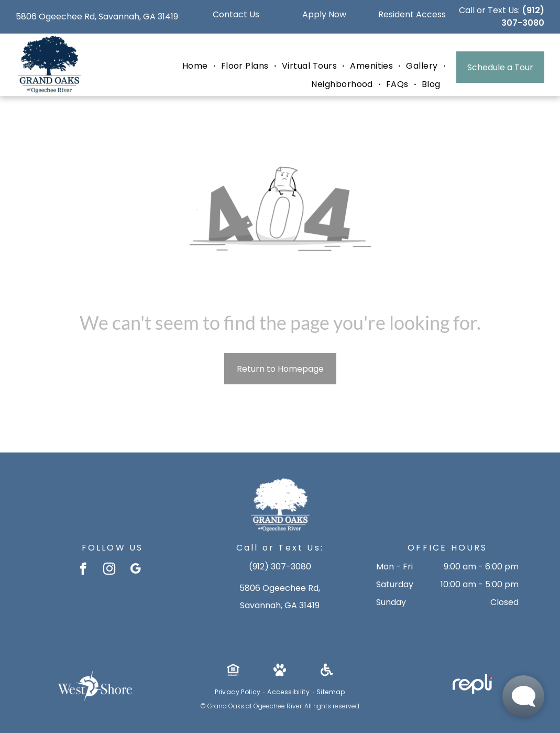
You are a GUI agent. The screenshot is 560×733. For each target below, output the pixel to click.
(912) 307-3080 (523, 17)
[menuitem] (196, 66)
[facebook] (83, 570)
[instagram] (109, 570)
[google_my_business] (135, 570)
